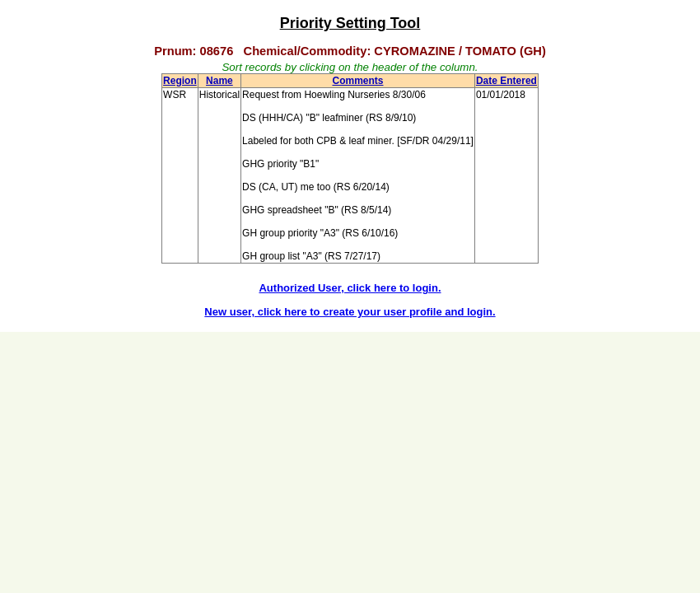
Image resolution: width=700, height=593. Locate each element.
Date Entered (506, 81)
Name (219, 81)
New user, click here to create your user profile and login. (350, 312)
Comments (357, 81)
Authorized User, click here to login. (350, 288)
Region (180, 81)
